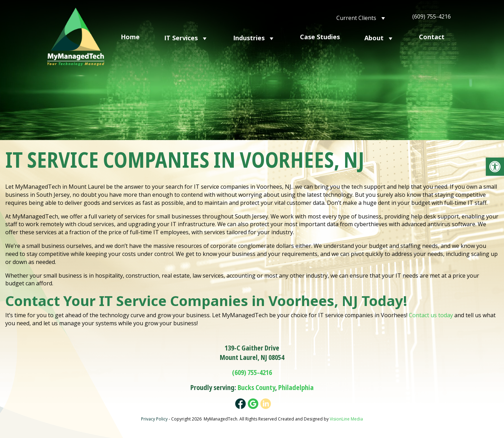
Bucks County (256, 388)
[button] (495, 167)
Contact (432, 37)
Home (130, 37)
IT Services (186, 38)
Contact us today (431, 315)
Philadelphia (296, 388)
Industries (254, 38)
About (379, 38)
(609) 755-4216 (432, 16)
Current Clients (362, 17)
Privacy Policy (154, 419)
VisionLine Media (346, 419)
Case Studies (320, 37)
